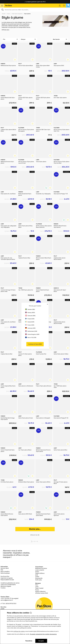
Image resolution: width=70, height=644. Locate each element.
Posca (37, 590)
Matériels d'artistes (41, 568)
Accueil (4, 14)
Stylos (9, 14)
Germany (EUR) (30, 328)
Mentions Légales (6, 586)
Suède (3, 609)
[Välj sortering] (60, 39)
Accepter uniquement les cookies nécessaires (43, 634)
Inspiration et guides (7, 578)
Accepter (41, 641)
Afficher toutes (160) (42, 593)
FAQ (2, 570)
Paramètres (29, 641)
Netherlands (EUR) (31, 331)
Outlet (37, 577)
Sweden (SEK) (30, 309)
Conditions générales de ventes (10, 583)
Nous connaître (5, 571)
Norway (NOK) (30, 313)
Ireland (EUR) (30, 322)
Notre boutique (5, 573)
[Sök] (35, 10)
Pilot (37, 585)
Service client (5, 568)
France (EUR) (30, 325)
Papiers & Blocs (40, 573)
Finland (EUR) (30, 319)
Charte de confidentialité (8, 585)
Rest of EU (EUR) (31, 337)
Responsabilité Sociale (7, 580)
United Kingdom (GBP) (32, 334)
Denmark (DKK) (30, 316)
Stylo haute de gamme (17, 14)
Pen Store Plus (5, 576)
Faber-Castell (39, 588)
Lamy (37, 587)
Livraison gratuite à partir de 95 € (35, 2)
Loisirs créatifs (40, 570)
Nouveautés (39, 578)
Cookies (3, 588)
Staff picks (39, 580)
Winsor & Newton (40, 591)
